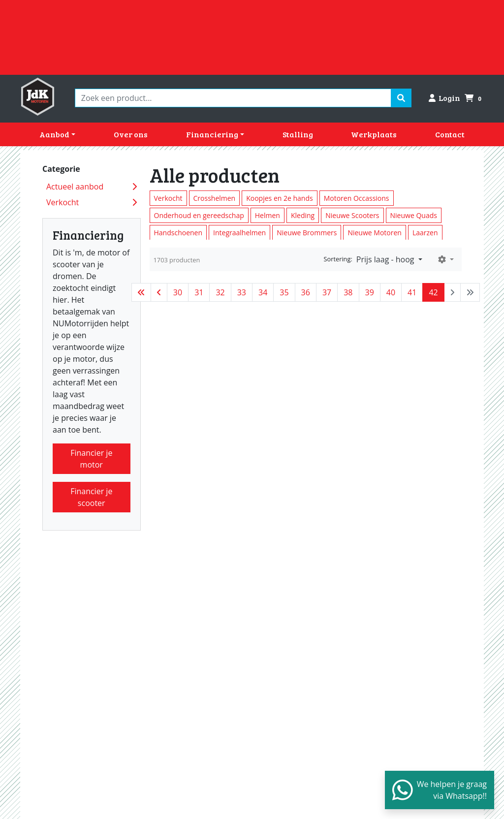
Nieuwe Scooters (352, 215)
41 (412, 292)
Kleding (303, 215)
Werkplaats (374, 134)
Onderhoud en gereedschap (199, 215)
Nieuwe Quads (414, 215)
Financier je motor (91, 459)
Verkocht (168, 198)
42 (433, 292)
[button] (446, 259)
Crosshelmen (215, 198)
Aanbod (54, 134)
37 (327, 292)
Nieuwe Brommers (307, 233)
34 (263, 292)
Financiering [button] (212, 134)
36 (306, 292)
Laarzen (425, 233)
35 (284, 292)
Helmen (268, 215)
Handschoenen (178, 233)
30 (178, 292)
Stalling (298, 134)
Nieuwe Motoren (374, 233)
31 (199, 292)
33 (242, 292)
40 (391, 292)
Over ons (131, 134)
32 (220, 292)
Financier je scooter (91, 497)
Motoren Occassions (357, 198)
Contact (450, 134)
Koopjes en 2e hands (279, 198)
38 (348, 292)
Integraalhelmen (239, 233)
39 (370, 292)
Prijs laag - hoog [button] (386, 259)
